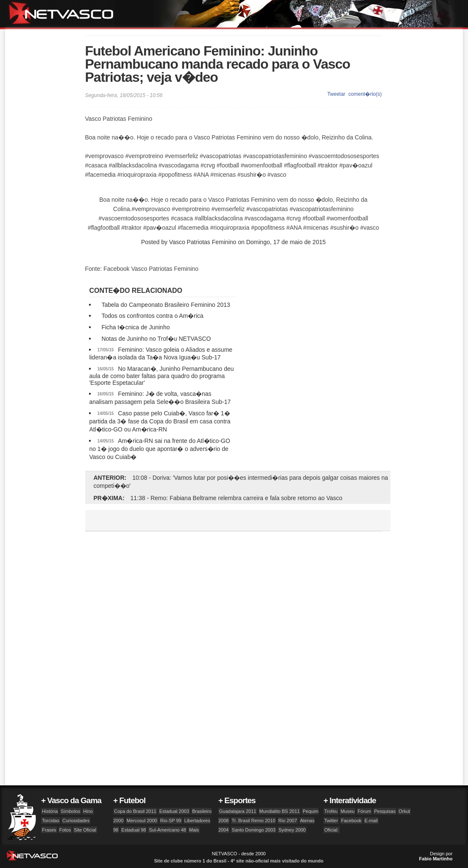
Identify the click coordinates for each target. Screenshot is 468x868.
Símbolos (70, 811)
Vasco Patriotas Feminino (203, 242)
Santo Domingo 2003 (254, 830)
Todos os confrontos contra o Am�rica (152, 316)
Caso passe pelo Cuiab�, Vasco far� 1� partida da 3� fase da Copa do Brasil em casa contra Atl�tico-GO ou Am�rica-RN (160, 421)
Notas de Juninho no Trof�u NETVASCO (156, 339)
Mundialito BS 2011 (280, 811)
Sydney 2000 (292, 830)
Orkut (404, 811)
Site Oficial (85, 830)
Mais (194, 830)
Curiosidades (76, 821)
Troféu (331, 811)
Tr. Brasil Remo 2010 (254, 821)
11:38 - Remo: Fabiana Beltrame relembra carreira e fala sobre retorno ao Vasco (237, 498)
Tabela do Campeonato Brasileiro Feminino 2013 (166, 305)
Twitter (331, 821)
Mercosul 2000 (142, 821)
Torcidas (51, 821)
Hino (88, 811)
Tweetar (336, 94)
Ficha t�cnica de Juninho (135, 327)
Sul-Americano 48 (167, 830)
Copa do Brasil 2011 (135, 811)
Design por (436, 856)
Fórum (365, 811)
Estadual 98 (134, 830)
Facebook (351, 821)
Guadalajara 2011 (238, 811)
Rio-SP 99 (171, 821)
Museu (347, 811)
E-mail (371, 821)
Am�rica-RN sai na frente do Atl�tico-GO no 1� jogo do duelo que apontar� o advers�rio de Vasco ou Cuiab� (159, 449)
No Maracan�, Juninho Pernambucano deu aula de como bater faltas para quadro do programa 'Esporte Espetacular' (161, 376)
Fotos (65, 830)
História (50, 811)
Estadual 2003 (174, 811)
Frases (49, 830)
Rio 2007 (288, 821)
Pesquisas (385, 811)
